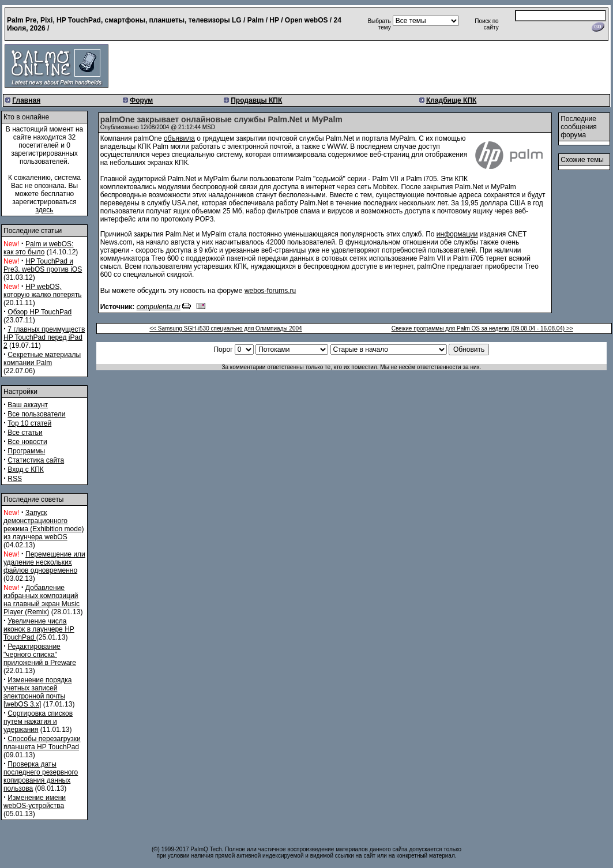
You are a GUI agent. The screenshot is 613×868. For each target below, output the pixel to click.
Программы (26, 451)
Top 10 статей (29, 423)
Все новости (27, 442)
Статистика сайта (36, 460)
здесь (44, 210)
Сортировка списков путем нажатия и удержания (38, 722)
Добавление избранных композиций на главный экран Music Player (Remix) (42, 600)
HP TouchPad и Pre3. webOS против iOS (43, 265)
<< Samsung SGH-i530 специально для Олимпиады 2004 (225, 328)
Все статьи (25, 433)
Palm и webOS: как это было (38, 248)
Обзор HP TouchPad (40, 312)
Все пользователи (36, 414)
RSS (15, 479)
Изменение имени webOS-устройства (35, 802)
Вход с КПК (25, 469)
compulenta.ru (159, 307)
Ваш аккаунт (28, 405)
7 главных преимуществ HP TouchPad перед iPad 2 (44, 337)
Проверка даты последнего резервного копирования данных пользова (41, 776)
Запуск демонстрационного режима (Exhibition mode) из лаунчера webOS (44, 525)
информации (457, 234)
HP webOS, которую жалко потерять (43, 291)
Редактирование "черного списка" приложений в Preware (40, 655)
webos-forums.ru (270, 291)
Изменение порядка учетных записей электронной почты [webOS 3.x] (37, 692)
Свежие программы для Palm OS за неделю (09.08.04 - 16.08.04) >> (482, 328)
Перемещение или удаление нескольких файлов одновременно (44, 562)
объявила (179, 138)
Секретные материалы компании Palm (42, 359)
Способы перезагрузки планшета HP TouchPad (42, 743)
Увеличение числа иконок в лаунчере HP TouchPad (39, 629)
